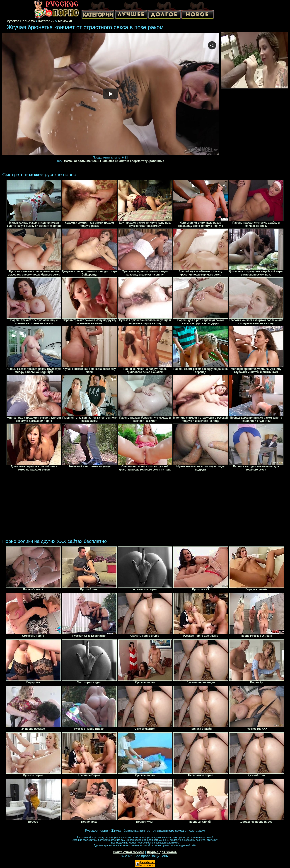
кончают (108, 161)
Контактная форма (129, 852)
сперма (135, 161)
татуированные (153, 161)
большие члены (89, 161)
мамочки (70, 161)
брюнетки (122, 161)
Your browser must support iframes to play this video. (110, 94)
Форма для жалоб (162, 852)
